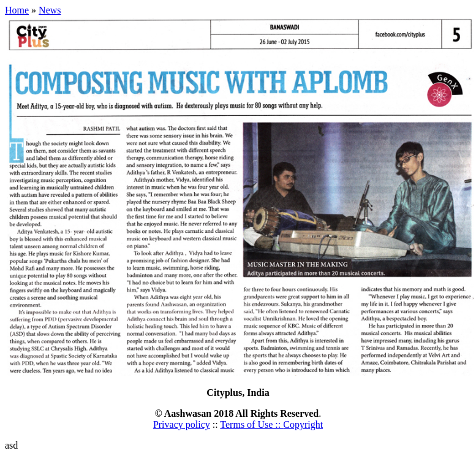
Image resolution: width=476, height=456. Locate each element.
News (50, 10)
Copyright (303, 424)
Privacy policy (182, 424)
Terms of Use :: (251, 424)
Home (17, 10)
